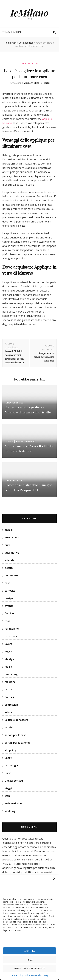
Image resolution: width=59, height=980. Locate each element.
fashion (9, 613)
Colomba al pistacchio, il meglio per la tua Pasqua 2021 (28, 487)
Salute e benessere (17, 720)
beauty (9, 568)
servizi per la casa (15, 735)
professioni (12, 705)
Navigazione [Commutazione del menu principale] (12, 32)
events (9, 606)
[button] (54, 879)
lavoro (9, 644)
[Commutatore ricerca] (54, 32)
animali (9, 530)
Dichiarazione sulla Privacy (36, 975)
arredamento (13, 537)
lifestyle (10, 659)
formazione (12, 629)
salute (9, 712)
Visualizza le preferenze (29, 968)
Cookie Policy (17, 975)
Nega (30, 960)
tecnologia (11, 765)
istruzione (11, 636)
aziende (10, 560)
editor (47, 83)
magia (8, 667)
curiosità (10, 591)
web (7, 796)
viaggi (8, 788)
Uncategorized (30, 63)
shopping (10, 750)
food (8, 621)
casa (7, 583)
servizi (10, 442)
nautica (9, 697)
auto (8, 545)
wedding (10, 811)
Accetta (29, 951)
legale (8, 651)
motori (9, 689)
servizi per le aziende (18, 743)
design (9, 598)
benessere (11, 575)
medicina (10, 682)
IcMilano (29, 13)
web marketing (14, 803)
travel (8, 773)
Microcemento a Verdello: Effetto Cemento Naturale (29, 449)
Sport (8, 758)
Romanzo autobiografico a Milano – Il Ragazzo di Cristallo (28, 410)
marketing (11, 674)
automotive (12, 553)
